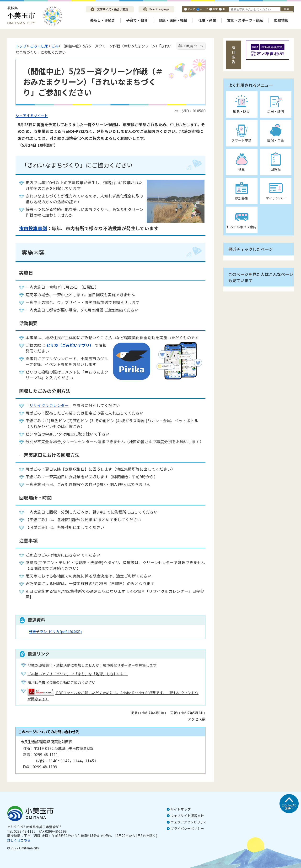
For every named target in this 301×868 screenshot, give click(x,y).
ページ (204, 9)
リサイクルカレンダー (49, 405)
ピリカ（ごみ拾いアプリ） (70, 345)
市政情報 (281, 20)
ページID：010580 (190, 111)
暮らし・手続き (103, 20)
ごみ (55, 46)
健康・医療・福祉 (173, 20)
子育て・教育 (137, 20)
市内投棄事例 (33, 228)
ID (224, 9)
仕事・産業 (207, 20)
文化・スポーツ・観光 (245, 20)
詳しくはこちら (19, 840)
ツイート (41, 115)
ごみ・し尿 (39, 46)
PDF (215, 9)
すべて (191, 9)
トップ (21, 46)
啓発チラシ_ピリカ (55, 632)
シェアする (24, 115)
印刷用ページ (193, 46)
